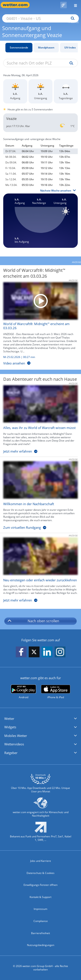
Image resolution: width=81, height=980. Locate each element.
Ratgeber (11, 753)
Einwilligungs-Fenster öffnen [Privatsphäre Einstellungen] (40, 885)
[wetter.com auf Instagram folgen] (60, 652)
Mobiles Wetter (16, 736)
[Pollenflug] (64, 5)
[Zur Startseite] (17, 5)
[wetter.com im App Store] (56, 692)
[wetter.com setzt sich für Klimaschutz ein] (40, 809)
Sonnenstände (19, 48)
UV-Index (70, 48)
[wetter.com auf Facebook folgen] (21, 652)
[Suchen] (72, 18)
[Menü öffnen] (74, 5)
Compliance (41, 921)
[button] (40, 719)
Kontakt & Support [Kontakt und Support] (40, 897)
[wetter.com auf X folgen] (34, 653)
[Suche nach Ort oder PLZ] (40, 18)
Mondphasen (46, 48)
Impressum (40, 909)
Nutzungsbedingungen (41, 945)
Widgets (10, 727)
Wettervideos (14, 744)
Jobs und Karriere (41, 861)
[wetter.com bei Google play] (23, 692)
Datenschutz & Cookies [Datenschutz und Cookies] (40, 873)
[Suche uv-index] (70, 63)
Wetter (9, 719)
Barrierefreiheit (40, 933)
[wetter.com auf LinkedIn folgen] (47, 652)
